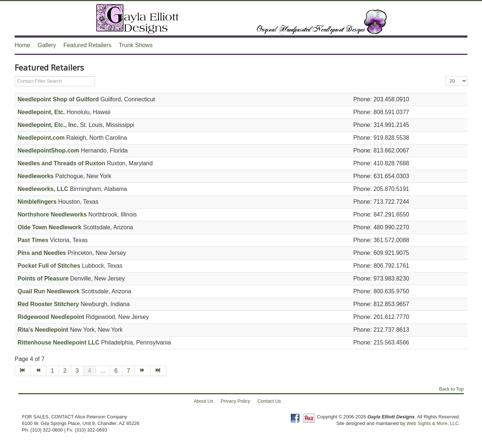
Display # (446, 76)
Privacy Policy (236, 401)
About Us (203, 401)
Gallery (47, 45)
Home (22, 45)
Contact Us (269, 401)
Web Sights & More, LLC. (433, 423)
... (103, 371)
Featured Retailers (87, 45)
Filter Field (15, 76)
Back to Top (451, 389)
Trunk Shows (136, 45)
